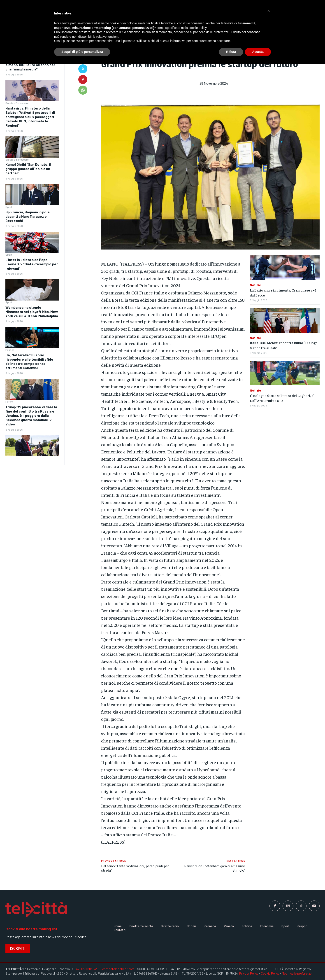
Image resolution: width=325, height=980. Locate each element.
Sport (9, 207)
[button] (269, 11)
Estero (9, 402)
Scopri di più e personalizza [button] (82, 52)
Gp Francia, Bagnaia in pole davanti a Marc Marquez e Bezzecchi (28, 216)
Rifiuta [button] (231, 52)
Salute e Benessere (17, 103)
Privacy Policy (249, 973)
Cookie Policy (270, 973)
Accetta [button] (258, 52)
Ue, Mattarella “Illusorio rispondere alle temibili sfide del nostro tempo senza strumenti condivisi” (29, 361)
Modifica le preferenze (297, 973)
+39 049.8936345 (88, 969)
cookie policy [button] (198, 28)
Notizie (255, 285)
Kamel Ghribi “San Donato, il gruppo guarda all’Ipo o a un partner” (28, 169)
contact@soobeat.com (118, 969)
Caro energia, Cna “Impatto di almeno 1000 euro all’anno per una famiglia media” (30, 65)
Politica (10, 350)
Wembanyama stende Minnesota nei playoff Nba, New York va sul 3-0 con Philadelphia (32, 311)
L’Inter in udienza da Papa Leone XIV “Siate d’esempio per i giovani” (32, 264)
